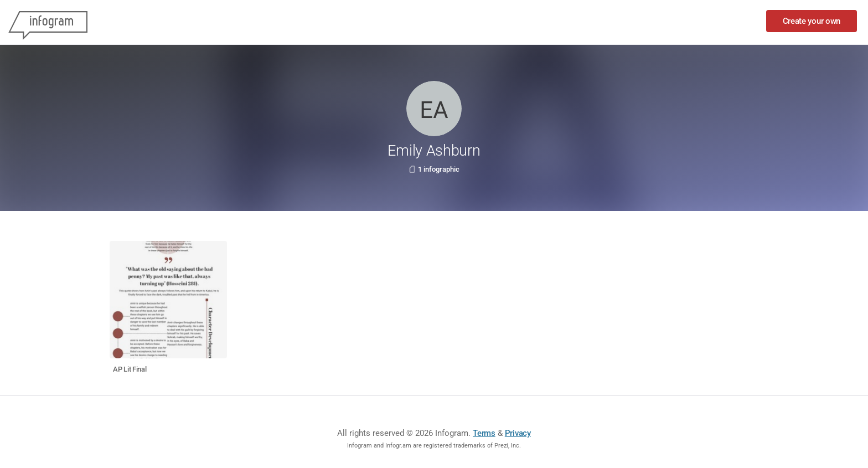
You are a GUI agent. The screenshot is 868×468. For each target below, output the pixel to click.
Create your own (812, 21)
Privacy (518, 433)
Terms (484, 433)
